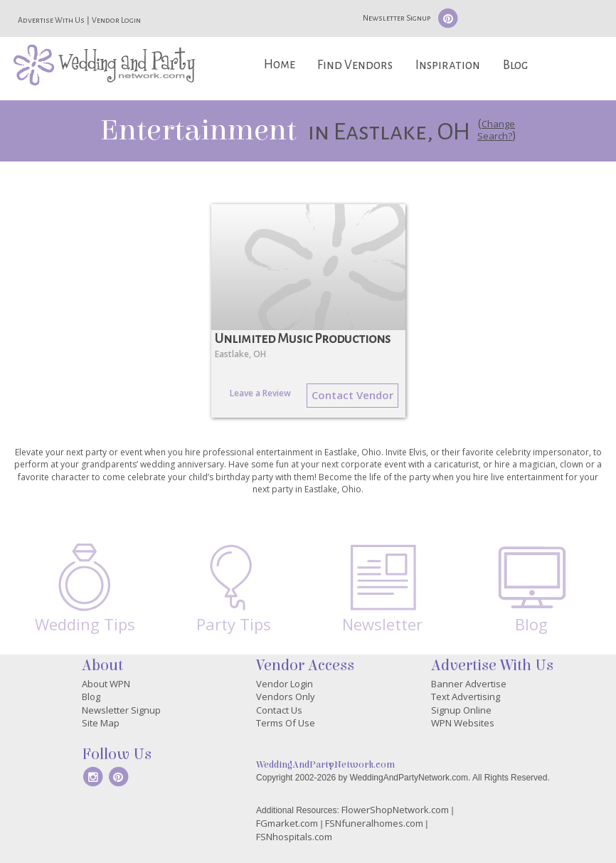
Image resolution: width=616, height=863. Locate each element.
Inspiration (448, 65)
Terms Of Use (286, 723)
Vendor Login (116, 20)
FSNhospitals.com (294, 837)
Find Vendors (355, 65)
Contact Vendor (352, 395)
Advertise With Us (51, 20)
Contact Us (279, 710)
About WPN (106, 684)
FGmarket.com (287, 823)
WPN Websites (463, 723)
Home (280, 64)
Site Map (101, 723)
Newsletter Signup (397, 18)
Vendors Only (286, 697)
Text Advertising (466, 697)
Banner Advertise (469, 684)
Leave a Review (260, 393)
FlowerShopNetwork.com (395, 810)
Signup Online (461, 710)
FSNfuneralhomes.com (374, 823)
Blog (515, 65)
